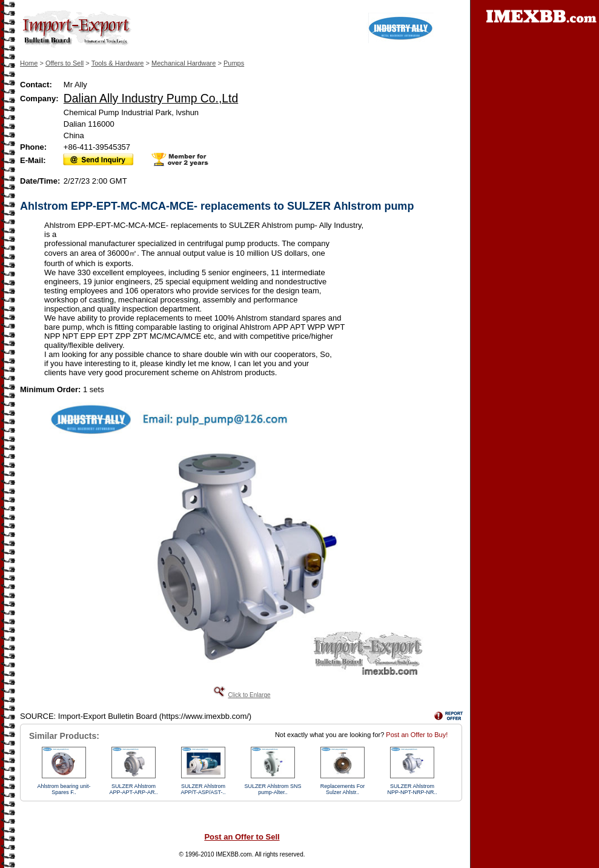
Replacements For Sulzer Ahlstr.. (343, 789)
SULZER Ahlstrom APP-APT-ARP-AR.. (133, 789)
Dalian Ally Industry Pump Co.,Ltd (151, 98)
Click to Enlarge (249, 695)
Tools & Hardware (118, 63)
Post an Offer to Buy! (417, 735)
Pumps (234, 63)
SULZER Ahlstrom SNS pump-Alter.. (273, 789)
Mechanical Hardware (184, 63)
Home (29, 63)
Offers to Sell (65, 63)
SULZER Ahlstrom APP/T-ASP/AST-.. (203, 789)
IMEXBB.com (233, 854)
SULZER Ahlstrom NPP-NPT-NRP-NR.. (412, 789)
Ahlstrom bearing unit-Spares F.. (64, 789)
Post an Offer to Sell (242, 837)
